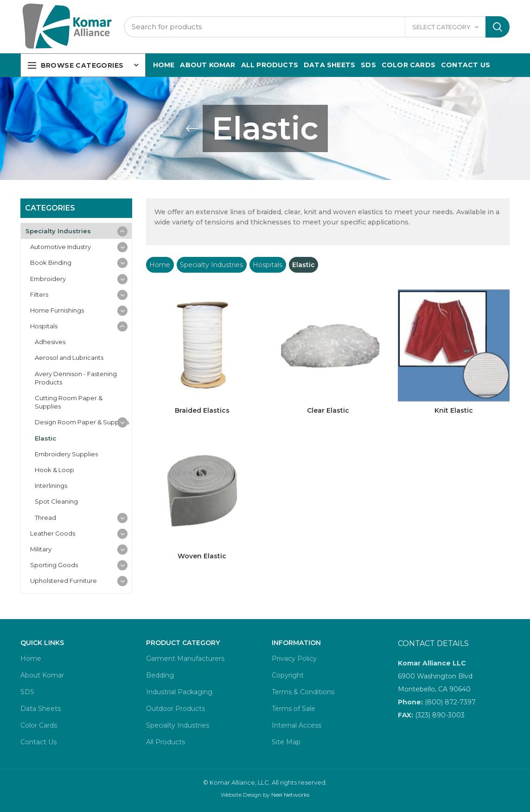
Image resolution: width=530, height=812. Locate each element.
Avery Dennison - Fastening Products (76, 378)
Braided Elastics (202, 410)
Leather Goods (53, 533)
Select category (441, 27)
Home (160, 265)
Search (498, 27)
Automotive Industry (61, 247)
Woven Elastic (202, 556)
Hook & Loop (54, 470)
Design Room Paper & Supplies (82, 422)
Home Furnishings (57, 310)
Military (41, 549)
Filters (39, 294)
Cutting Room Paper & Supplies (69, 402)
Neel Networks (290, 795)
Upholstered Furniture (64, 581)
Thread (45, 518)
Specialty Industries (211, 265)
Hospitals (268, 265)
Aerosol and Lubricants (69, 358)
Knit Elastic (454, 410)
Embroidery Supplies (66, 454)
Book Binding (51, 262)
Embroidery (48, 279)
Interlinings (51, 486)
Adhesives (50, 342)
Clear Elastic (328, 410)
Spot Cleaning (56, 501)
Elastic (45, 438)
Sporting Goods (54, 565)
